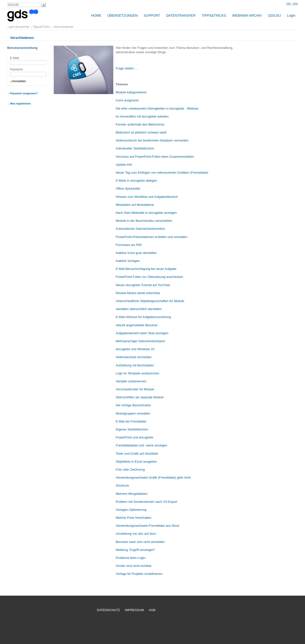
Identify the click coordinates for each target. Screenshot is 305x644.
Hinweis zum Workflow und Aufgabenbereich (147, 197)
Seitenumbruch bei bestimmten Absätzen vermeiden (152, 140)
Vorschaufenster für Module (135, 389)
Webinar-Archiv (247, 15)
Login (291, 15)
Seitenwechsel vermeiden (134, 357)
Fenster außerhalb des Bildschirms (140, 124)
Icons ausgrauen (127, 100)
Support (152, 15)
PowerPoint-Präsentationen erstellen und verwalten (152, 237)
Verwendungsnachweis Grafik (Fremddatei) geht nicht (153, 477)
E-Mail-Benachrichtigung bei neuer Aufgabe (146, 269)
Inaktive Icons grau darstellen (136, 253)
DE (289, 4)
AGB (152, 610)
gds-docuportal (19, 27)
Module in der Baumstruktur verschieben (144, 221)
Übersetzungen (122, 15)
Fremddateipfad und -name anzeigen (141, 445)
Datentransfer (181, 15)
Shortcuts (122, 485)
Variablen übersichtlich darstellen (139, 309)
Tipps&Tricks (214, 15)
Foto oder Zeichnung (130, 470)
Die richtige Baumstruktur (133, 405)
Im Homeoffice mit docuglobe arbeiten (142, 116)
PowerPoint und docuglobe (134, 437)
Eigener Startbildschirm (132, 429)
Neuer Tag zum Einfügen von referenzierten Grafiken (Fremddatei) (162, 173)
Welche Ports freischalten (133, 518)
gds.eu (274, 15)
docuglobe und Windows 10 (135, 349)
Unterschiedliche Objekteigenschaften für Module (150, 301)
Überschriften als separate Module (140, 397)
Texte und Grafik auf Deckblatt (137, 454)
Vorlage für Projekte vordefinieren (139, 574)
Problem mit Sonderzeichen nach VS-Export (146, 502)
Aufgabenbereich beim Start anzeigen (142, 333)
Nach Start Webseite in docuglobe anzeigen (146, 213)
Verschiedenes (64, 27)
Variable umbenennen (131, 381)
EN (296, 4)
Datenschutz (108, 610)
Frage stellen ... (127, 68)
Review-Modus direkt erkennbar (138, 293)
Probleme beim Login (131, 558)
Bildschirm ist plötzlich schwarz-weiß (141, 132)
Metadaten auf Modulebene (135, 205)
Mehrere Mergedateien (132, 494)
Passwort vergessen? (24, 93)
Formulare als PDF (129, 245)
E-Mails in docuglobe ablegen (136, 181)
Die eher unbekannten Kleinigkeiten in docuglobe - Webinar (157, 108)
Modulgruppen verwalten (133, 413)
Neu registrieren (20, 104)
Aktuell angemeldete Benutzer (137, 325)
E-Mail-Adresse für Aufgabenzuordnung (143, 317)
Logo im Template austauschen (137, 373)
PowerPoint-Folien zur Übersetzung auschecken (149, 277)
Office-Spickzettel (128, 189)
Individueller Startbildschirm (135, 148)
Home (96, 15)
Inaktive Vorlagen (128, 261)
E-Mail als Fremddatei (131, 421)
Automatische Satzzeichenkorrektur (140, 229)
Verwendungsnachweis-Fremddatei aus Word (147, 526)
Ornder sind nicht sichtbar (134, 566)
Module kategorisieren (131, 92)
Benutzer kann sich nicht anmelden (140, 542)
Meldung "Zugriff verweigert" (135, 550)
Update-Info (124, 165)
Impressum (134, 610)
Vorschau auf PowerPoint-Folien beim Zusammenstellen (155, 157)
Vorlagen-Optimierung (131, 510)
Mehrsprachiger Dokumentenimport (140, 341)
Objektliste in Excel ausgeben (136, 462)
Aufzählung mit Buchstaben (135, 365)
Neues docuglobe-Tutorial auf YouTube (143, 285)
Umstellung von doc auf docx (136, 534)
